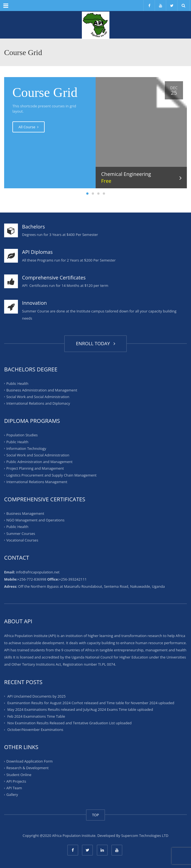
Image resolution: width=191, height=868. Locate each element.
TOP (95, 815)
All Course (29, 127)
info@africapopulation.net (38, 572)
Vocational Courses (22, 540)
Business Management (25, 513)
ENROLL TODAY (95, 343)
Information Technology (26, 448)
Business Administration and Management (42, 390)
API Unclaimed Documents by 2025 (36, 696)
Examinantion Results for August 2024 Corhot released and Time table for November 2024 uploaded (91, 703)
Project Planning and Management (35, 468)
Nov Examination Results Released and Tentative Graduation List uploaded (69, 723)
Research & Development (27, 768)
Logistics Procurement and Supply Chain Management (51, 475)
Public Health (17, 383)
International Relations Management (37, 482)
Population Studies (22, 435)
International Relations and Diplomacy (38, 403)
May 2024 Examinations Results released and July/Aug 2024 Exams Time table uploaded (80, 709)
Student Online (19, 774)
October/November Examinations (35, 730)
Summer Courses (21, 533)
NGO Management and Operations (35, 520)
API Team (14, 788)
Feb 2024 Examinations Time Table (36, 716)
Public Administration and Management (39, 462)
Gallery (12, 794)
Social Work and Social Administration (38, 397)
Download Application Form (29, 761)
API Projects (16, 781)
